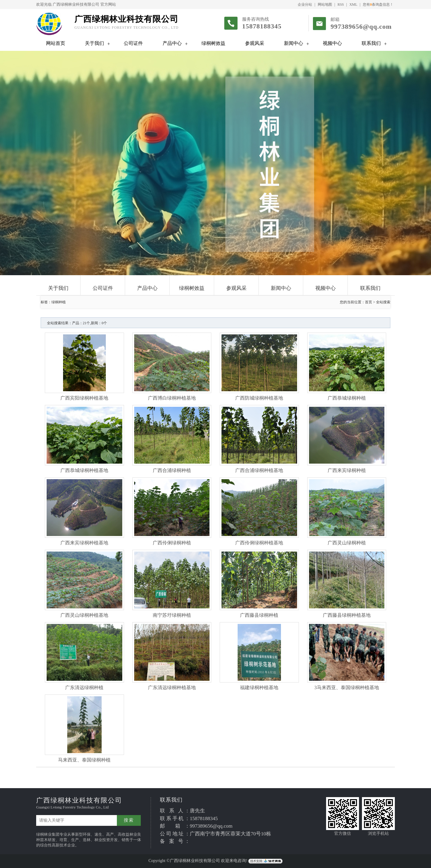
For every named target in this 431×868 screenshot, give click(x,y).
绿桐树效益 (213, 43)
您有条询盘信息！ (378, 4)
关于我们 (94, 43)
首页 (369, 302)
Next (412, 159)
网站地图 (325, 4)
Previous (19, 159)
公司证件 (133, 43)
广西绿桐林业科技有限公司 (76, 4)
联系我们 (371, 43)
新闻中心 (294, 43)
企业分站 (305, 4)
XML (353, 4)
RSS (341, 4)
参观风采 (255, 43)
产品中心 (172, 43)
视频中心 (332, 43)
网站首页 (56, 43)
